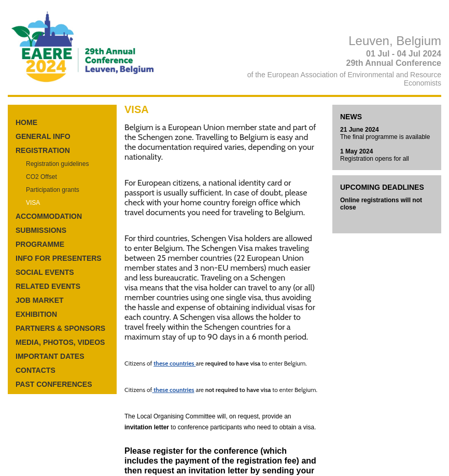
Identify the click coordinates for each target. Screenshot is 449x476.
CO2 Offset (41, 177)
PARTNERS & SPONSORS (60, 328)
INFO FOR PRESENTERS (59, 258)
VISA (33, 203)
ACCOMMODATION (49, 216)
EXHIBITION (36, 314)
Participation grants (53, 190)
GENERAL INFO (43, 136)
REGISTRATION (43, 150)
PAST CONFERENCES (54, 384)
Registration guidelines (57, 164)
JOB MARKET (40, 300)
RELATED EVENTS (48, 286)
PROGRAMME (40, 244)
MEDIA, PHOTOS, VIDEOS (60, 342)
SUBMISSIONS (41, 230)
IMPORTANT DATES (50, 356)
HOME (26, 122)
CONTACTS (36, 370)
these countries (174, 363)
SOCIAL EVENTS (45, 272)
